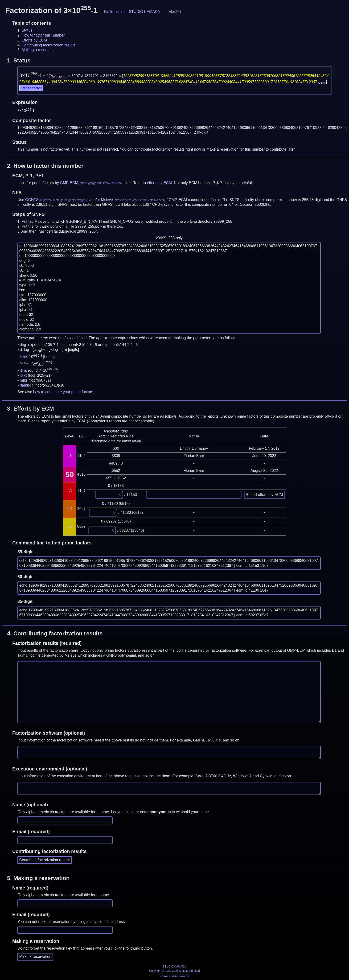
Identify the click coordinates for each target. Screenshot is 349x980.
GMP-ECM (69, 183)
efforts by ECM (160, 183)
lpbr (23, 375)
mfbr (24, 380)
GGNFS (32, 200)
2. (45, 166)
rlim (23, 370)
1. (19, 60)
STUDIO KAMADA (144, 12)
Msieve (107, 200)
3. (31, 409)
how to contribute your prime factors (63, 392)
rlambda (27, 385)
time (23, 357)
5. (38, 878)
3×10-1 (31, 75)
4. (55, 633)
